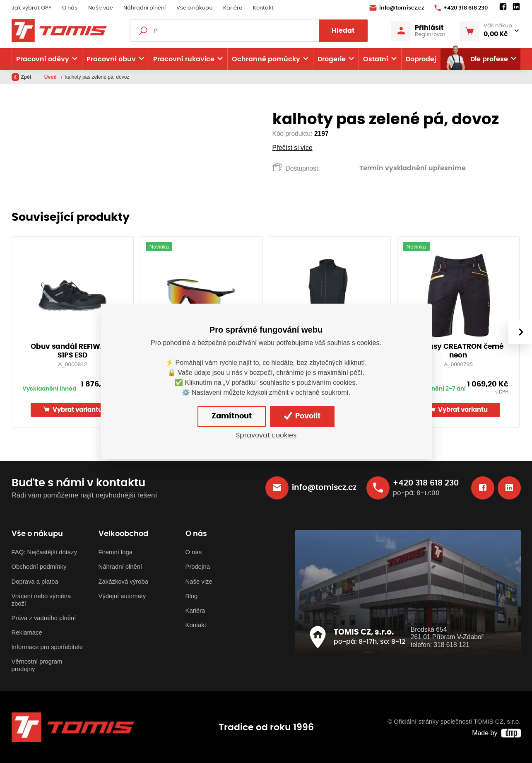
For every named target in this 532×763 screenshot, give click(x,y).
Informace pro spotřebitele (47, 647)
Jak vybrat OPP (32, 8)
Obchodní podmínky (39, 567)
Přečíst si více (292, 148)
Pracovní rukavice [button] (184, 59)
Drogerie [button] (332, 59)
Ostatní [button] (376, 59)
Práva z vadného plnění (44, 618)
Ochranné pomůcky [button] (266, 59)
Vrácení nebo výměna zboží (41, 600)
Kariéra (233, 8)
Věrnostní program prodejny (37, 665)
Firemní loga (116, 552)
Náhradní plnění (144, 8)
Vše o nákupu (194, 8)
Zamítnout (232, 416)
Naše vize (101, 8)
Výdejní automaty (122, 596)
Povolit (302, 416)
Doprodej (421, 59)
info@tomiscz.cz (397, 8)
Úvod (51, 77)
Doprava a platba (35, 582)
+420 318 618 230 (461, 8)
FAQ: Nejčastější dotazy (44, 552)
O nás (70, 8)
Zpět (22, 77)
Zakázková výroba (123, 582)
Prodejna (198, 567)
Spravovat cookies (266, 435)
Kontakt (263, 8)
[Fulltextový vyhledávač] (249, 31)
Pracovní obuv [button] (111, 59)
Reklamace (27, 633)
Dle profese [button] (476, 59)
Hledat (343, 31)
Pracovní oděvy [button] (43, 59)
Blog (192, 596)
